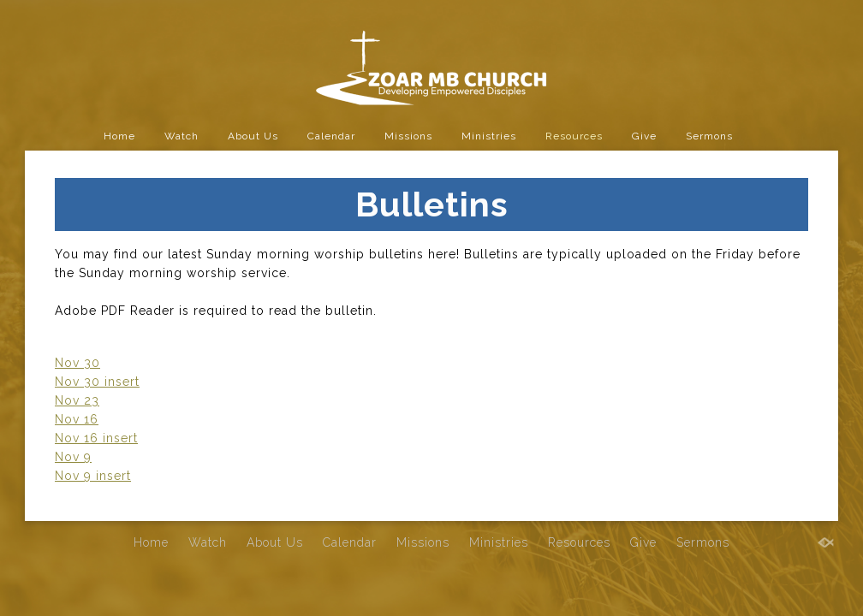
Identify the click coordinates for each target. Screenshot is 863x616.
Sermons (709, 136)
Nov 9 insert (93, 476)
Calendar (331, 136)
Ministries (489, 136)
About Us (253, 136)
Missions (408, 136)
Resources (574, 136)
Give (644, 136)
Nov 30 (77, 363)
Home (119, 136)
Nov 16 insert (96, 438)
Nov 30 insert (97, 382)
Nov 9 (73, 457)
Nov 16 (77, 419)
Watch (182, 136)
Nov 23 (77, 400)
